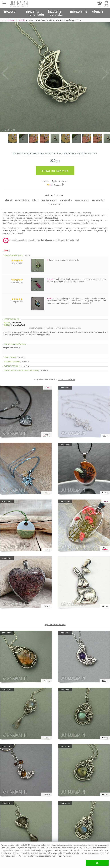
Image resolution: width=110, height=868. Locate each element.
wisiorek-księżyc (22, 200)
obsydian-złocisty (49, 200)
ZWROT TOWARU (15, 357)
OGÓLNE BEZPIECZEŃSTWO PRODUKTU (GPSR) (26, 371)
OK (97, 863)
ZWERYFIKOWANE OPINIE (17, 255)
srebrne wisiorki (55, 204)
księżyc (35, 200)
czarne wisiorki (99, 200)
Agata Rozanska (59, 181)
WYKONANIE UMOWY (17, 362)
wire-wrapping (66, 200)
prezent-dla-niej (82, 200)
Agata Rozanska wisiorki (55, 625)
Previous (5, 74)
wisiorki (60, 195)
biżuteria (48, 195)
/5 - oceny (54, 185)
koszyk (100, 6)
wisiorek (9, 200)
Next (105, 74)
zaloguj (106, 6)
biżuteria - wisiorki (67, 380)
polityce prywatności (63, 856)
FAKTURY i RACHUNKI (17, 366)
